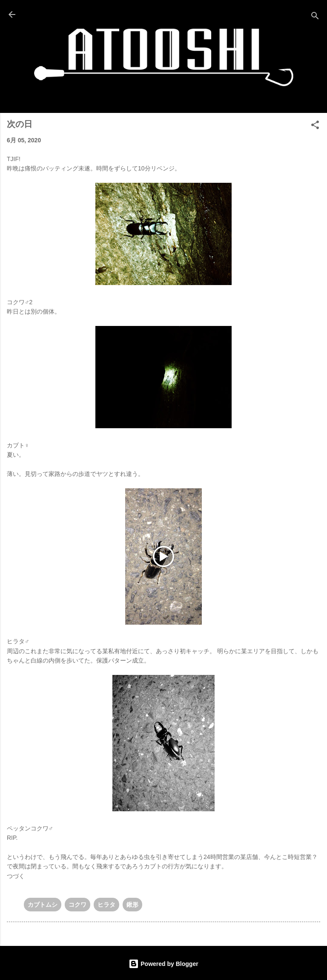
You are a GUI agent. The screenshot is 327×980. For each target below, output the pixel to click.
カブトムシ (43, 905)
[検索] (315, 17)
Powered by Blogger (163, 964)
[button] (315, 126)
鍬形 (132, 905)
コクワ (77, 905)
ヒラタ (106, 905)
